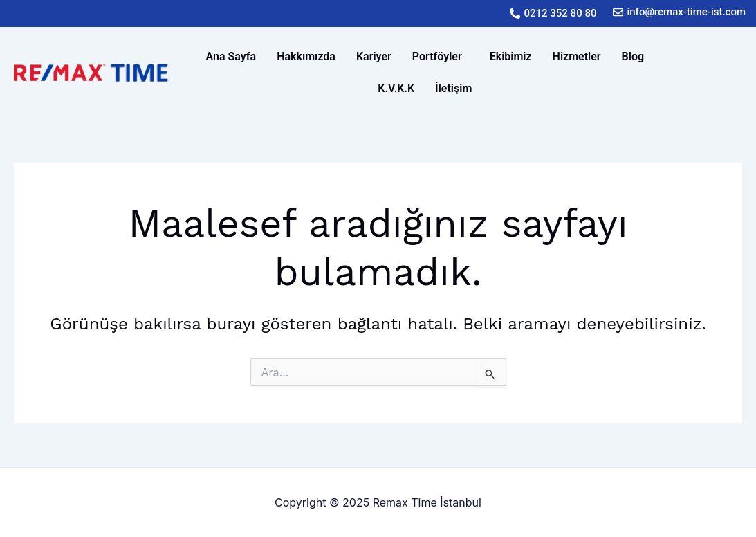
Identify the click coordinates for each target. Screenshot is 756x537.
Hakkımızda (306, 56)
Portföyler (437, 56)
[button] (441, 57)
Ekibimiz (511, 56)
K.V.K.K (396, 88)
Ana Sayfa (231, 56)
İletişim (453, 88)
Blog (633, 56)
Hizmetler (577, 56)
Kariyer (374, 56)
